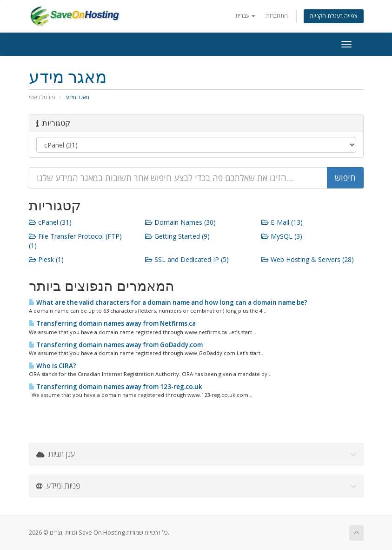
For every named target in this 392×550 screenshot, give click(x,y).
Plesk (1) (46, 259)
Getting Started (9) (177, 236)
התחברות (277, 16)
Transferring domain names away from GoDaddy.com (116, 345)
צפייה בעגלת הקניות (334, 16)
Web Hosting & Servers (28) (308, 259)
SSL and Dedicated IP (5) (187, 259)
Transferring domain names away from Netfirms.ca (112, 323)
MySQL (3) (282, 236)
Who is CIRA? (53, 366)
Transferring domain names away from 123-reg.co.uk (116, 387)
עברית (245, 16)
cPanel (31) (50, 222)
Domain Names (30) (180, 222)
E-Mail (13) (282, 222)
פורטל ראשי (42, 97)
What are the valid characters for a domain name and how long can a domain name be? (168, 302)
